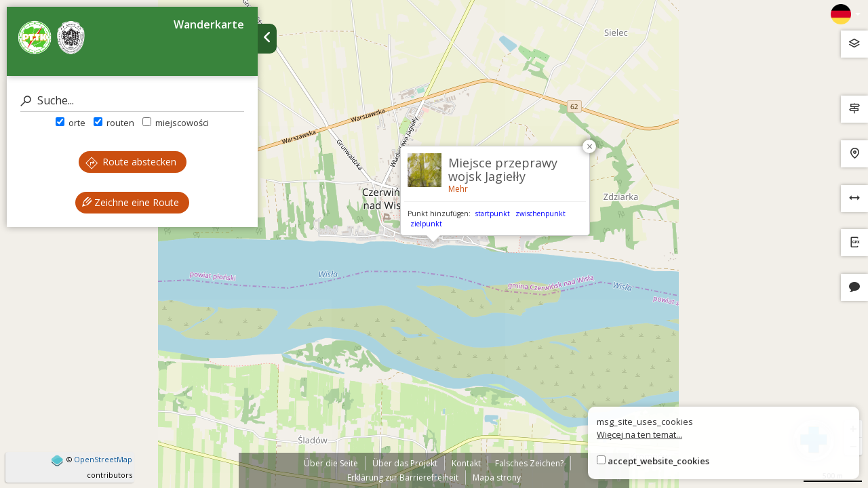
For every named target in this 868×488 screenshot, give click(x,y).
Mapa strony (497, 477)
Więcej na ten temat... (639, 434)
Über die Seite (331, 463)
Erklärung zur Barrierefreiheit (403, 477)
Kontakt (466, 463)
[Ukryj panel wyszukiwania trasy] (267, 39)
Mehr (458, 189)
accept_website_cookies (658, 461)
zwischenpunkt (540, 213)
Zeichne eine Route (131, 202)
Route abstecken (131, 162)
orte (71, 123)
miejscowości (176, 123)
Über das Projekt (405, 463)
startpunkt (493, 213)
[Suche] (132, 101)
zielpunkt (426, 224)
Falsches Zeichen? (529, 463)
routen (114, 123)
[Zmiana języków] (846, 14)
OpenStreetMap (103, 459)
